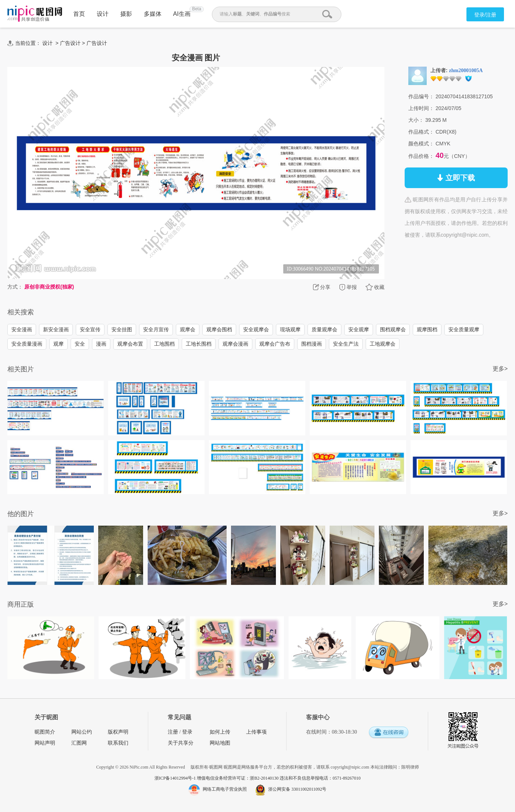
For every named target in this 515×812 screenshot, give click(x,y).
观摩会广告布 (275, 344)
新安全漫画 (56, 329)
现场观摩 (290, 329)
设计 (103, 14)
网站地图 (220, 743)
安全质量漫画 (27, 344)
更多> (500, 369)
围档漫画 (312, 344)
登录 (187, 732)
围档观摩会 (393, 329)
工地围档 (164, 344)
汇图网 (79, 743)
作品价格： (421, 156)
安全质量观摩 (464, 329)
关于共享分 (181, 743)
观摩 (58, 344)
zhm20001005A (466, 70)
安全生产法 (346, 344)
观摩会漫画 (235, 344)
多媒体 (153, 14)
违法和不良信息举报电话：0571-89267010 (320, 778)
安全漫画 (22, 329)
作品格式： (421, 132)
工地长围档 (199, 344)
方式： (15, 287)
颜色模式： (421, 144)
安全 (80, 344)
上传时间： (421, 108)
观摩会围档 (219, 329)
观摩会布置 (130, 344)
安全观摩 (359, 329)
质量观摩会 (324, 329)
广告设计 (70, 43)
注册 (173, 732)
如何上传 (220, 732)
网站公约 (82, 732)
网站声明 (45, 743)
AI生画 (182, 14)
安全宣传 (90, 329)
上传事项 (256, 732)
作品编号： (421, 96)
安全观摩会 (256, 329)
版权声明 (118, 732)
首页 (79, 14)
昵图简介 (45, 732)
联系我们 (118, 743)
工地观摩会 (383, 344)
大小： (416, 120)
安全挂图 (122, 329)
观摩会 (188, 329)
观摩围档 (427, 329)
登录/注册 (485, 15)
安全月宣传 (156, 329)
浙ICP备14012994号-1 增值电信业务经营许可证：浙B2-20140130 (217, 778)
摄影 (126, 14)
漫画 (101, 344)
